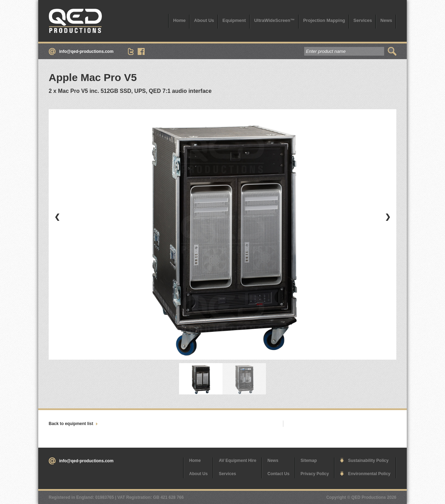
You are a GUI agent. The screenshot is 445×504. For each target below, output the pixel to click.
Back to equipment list (71, 424)
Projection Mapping (324, 20)
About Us (204, 20)
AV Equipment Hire (237, 461)
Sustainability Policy (368, 461)
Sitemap (309, 461)
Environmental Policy (369, 474)
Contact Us (278, 474)
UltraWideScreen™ (274, 20)
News (386, 20)
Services (363, 20)
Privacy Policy (315, 474)
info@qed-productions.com (86, 51)
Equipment (234, 20)
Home (179, 20)
